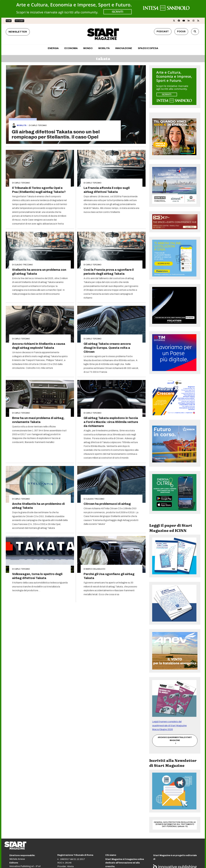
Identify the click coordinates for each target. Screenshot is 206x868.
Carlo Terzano (39, 125)
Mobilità (22, 125)
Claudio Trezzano (24, 265)
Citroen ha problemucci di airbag (107, 504)
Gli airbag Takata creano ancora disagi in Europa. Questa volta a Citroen (107, 348)
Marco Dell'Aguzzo (96, 569)
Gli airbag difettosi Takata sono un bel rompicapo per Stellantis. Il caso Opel (56, 134)
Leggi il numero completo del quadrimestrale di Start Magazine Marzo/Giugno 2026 (169, 725)
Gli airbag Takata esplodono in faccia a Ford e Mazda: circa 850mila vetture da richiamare (111, 422)
